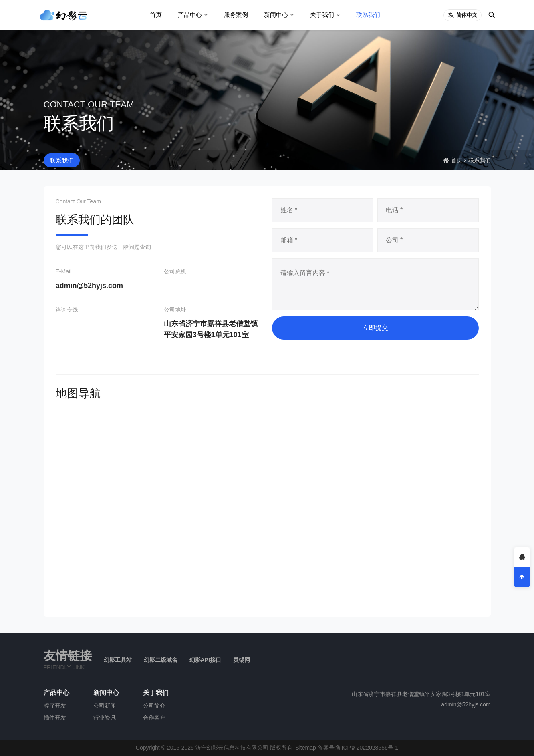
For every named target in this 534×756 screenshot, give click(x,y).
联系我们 (368, 15)
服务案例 (236, 15)
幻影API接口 (205, 660)
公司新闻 (105, 706)
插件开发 (55, 718)
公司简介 (154, 706)
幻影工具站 (118, 660)
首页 (156, 15)
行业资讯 (105, 718)
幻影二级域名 (161, 660)
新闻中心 (276, 15)
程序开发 (55, 706)
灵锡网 (242, 660)
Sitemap (305, 748)
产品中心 (190, 15)
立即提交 (375, 328)
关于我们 (322, 15)
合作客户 (154, 718)
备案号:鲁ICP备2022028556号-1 (358, 748)
